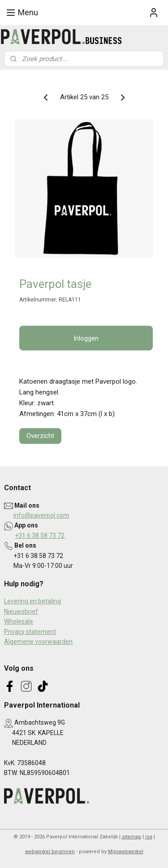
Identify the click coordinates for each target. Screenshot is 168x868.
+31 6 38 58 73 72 (40, 536)
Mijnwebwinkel (126, 852)
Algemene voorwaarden (38, 642)
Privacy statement (30, 632)
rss (149, 837)
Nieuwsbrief (21, 611)
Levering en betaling (32, 601)
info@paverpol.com (41, 515)
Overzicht (40, 436)
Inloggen (86, 338)
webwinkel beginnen (50, 852)
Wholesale (19, 621)
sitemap (131, 837)
